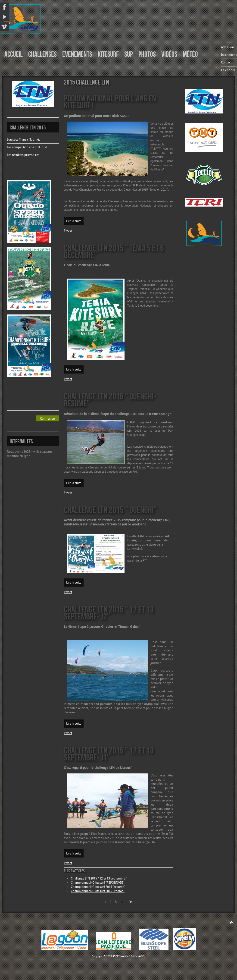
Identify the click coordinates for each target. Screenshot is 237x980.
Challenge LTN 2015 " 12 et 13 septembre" (99, 878)
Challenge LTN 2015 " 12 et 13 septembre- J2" (109, 613)
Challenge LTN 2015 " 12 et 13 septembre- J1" (109, 754)
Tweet (68, 231)
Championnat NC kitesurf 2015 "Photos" (98, 891)
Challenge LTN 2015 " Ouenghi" (110, 510)
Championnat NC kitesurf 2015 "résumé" (98, 887)
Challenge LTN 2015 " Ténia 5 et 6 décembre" (114, 251)
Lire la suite (74, 221)
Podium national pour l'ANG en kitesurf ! (110, 102)
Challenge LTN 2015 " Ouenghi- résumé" (110, 400)
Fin (131, 902)
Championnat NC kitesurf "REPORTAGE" (97, 883)
